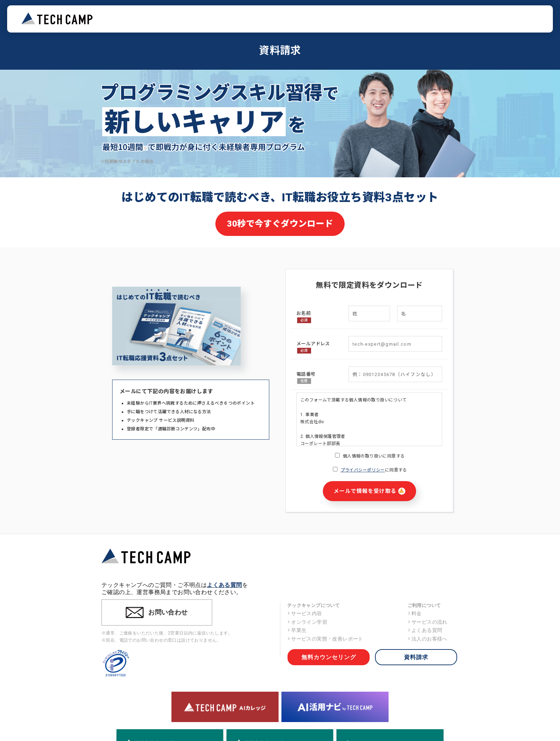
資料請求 (416, 657)
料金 (415, 613)
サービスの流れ (427, 622)
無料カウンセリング (329, 657)
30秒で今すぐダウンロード (280, 224)
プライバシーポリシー (363, 470)
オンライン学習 (307, 622)
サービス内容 (305, 613)
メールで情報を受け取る (369, 491)
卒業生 (297, 630)
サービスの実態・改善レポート (325, 639)
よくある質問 (224, 585)
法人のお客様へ (427, 639)
